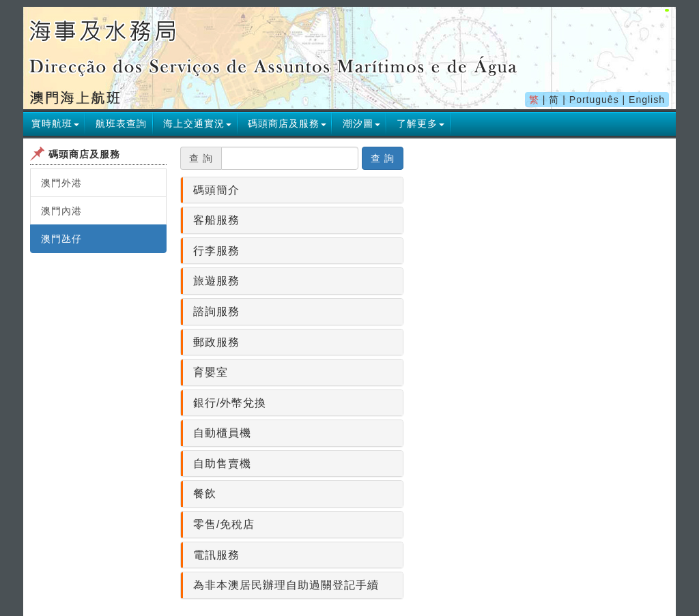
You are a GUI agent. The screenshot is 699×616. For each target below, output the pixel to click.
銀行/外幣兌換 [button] (230, 403)
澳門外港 (61, 183)
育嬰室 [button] (211, 372)
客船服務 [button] (216, 220)
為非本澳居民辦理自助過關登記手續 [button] (286, 585)
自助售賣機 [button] (222, 464)
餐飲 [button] (205, 494)
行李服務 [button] (216, 251)
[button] (55, 123)
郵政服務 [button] (216, 342)
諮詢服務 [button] (216, 311)
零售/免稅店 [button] (224, 524)
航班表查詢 (121, 123)
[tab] (292, 190)
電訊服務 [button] (216, 555)
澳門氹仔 (61, 239)
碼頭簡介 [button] (216, 190)
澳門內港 (61, 211)
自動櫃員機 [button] (222, 433)
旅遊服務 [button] (216, 281)
